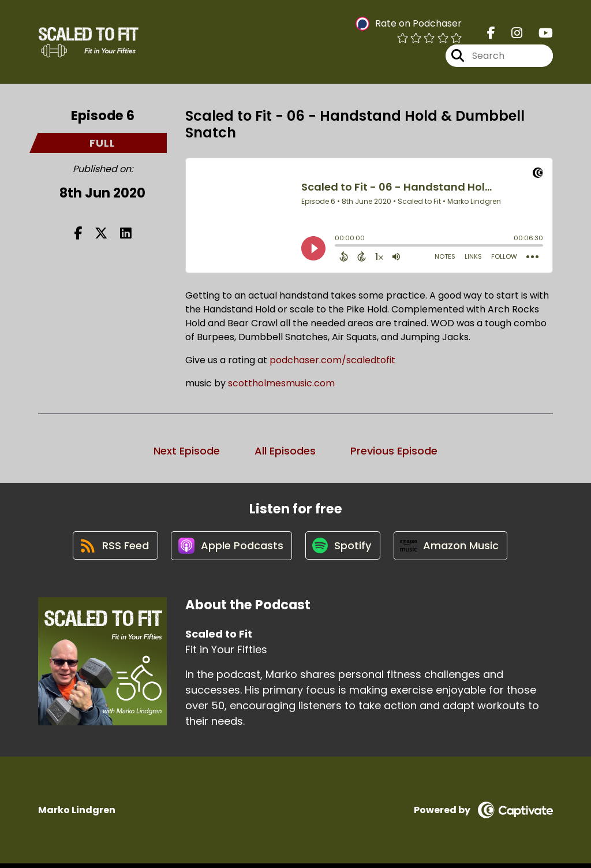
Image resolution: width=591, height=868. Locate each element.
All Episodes (285, 452)
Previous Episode (394, 452)
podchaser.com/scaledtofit (332, 361)
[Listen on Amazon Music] (453, 549)
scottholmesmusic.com (280, 384)
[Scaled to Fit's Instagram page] (510, 34)
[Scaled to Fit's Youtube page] (539, 34)
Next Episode (187, 452)
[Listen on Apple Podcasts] (230, 549)
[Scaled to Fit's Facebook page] (491, 34)
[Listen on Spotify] (343, 550)
